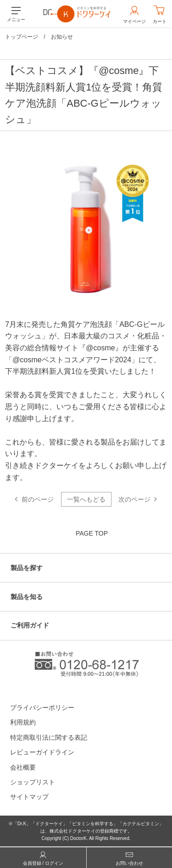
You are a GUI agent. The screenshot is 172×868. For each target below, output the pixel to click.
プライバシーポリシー (42, 708)
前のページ (38, 499)
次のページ (134, 499)
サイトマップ (29, 797)
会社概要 (23, 767)
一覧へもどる (86, 499)
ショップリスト (33, 782)
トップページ (22, 37)
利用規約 (23, 722)
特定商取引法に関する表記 (49, 737)
